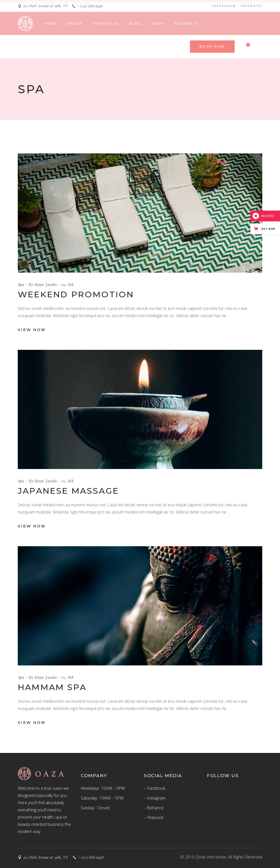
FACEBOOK (251, 6)
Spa (21, 284)
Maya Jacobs (46, 284)
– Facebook (155, 788)
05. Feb (68, 284)
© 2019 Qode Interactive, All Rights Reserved (221, 857)
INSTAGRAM (224, 6)
